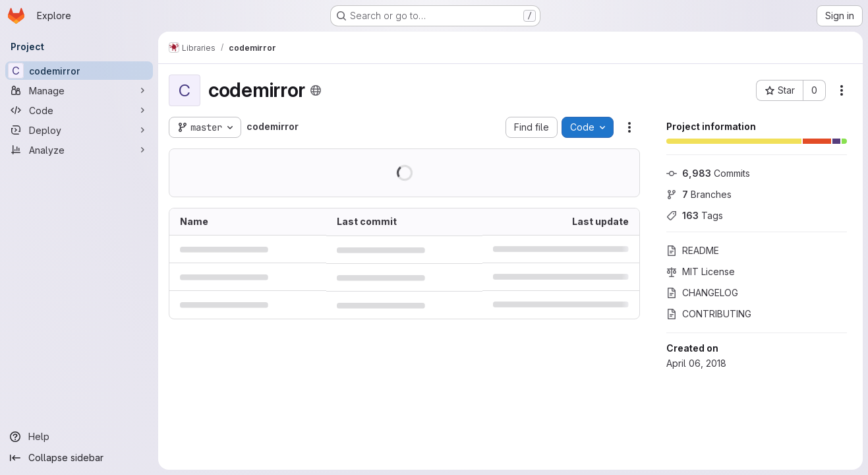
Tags (695, 215)
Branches (699, 194)
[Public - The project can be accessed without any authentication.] (316, 90)
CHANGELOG (702, 293)
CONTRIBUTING (709, 314)
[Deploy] (79, 130)
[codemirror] (79, 71)
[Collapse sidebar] (79, 458)
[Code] (79, 110)
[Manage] (79, 90)
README (693, 250)
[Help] (79, 437)
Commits (708, 173)
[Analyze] (79, 150)
